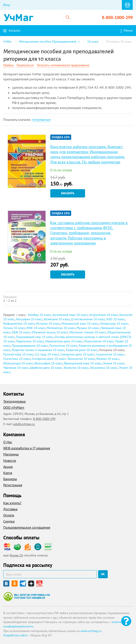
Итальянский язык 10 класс (80, 324)
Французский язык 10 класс (83, 363)
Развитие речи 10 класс (82, 350)
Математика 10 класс (61, 328)
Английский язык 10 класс (70, 315)
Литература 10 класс (114, 324)
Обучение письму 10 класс (50, 332)
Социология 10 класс (110, 354)
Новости (10, 460)
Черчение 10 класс (16, 368)
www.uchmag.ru (91, 631)
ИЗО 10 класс (116, 319)
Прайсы (8, 65)
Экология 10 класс (76, 368)
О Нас (8, 442)
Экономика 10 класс (104, 368)
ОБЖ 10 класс (21, 332)
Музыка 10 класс (88, 328)
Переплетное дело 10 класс (64, 341)
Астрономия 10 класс (104, 315)
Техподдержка (14, 401)
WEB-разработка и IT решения (27, 448)
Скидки (9, 521)
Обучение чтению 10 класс (88, 332)
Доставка (10, 509)
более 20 (17, 555)
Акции (8, 467)
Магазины (11, 454)
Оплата (9, 515)
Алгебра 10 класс (39, 315)
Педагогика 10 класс (30, 341)
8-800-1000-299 (117, 17)
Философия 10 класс (49, 363)
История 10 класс (48, 324)
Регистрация (13, 485)
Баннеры (10, 479)
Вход (7, 5)
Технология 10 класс (81, 359)
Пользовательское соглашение (27, 527)
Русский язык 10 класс (18, 354)
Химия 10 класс (114, 363)
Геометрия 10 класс (57, 319)
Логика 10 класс (14, 328)
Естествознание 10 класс (88, 319)
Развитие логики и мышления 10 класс (38, 350)
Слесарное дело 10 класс (77, 354)
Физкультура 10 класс (18, 363)
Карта (8, 473)
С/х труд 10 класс (47, 354)
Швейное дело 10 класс (46, 368)
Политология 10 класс (99, 341)
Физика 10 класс (108, 359)
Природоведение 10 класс (30, 346)
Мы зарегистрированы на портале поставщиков (27, 596)
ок (103, 574)
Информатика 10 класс (19, 324)
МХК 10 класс (36, 328)
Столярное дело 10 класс (49, 359)
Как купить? (12, 503)
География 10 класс (29, 319)
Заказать (68, 193)
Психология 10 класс (63, 346)
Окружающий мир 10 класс (35, 337)
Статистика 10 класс (17, 359)
